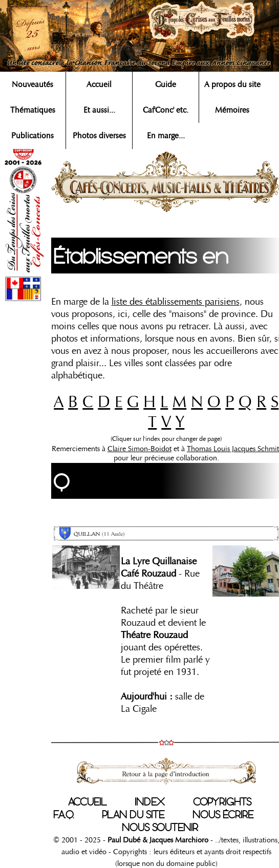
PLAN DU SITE (133, 815)
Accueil (99, 84)
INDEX (150, 802)
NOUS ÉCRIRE (223, 815)
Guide (166, 84)
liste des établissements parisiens (176, 302)
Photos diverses (99, 136)
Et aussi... (99, 110)
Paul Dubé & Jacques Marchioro (158, 840)
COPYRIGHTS (222, 802)
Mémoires (232, 110)
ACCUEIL (87, 802)
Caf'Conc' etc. (166, 110)
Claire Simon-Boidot (139, 449)
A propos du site (232, 84)
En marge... (166, 136)
